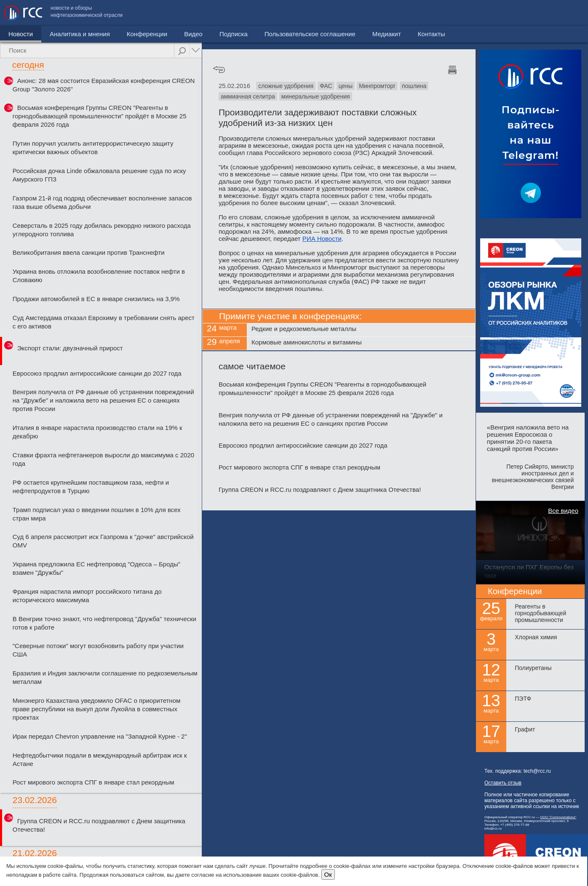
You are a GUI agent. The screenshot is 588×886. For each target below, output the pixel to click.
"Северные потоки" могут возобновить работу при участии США (98, 650)
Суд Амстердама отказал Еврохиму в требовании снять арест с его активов (104, 322)
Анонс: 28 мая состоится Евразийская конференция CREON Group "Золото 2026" (104, 85)
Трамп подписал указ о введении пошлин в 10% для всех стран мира (97, 514)
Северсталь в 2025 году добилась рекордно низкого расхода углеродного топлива (102, 230)
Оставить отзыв (503, 783)
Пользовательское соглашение (444, 13)
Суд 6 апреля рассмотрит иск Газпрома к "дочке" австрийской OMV (103, 541)
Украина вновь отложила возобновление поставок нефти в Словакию (99, 276)
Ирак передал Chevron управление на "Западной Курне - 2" (100, 736)
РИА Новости (322, 239)
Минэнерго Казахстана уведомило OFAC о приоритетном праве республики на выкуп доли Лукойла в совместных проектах (97, 709)
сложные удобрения (286, 86)
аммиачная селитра (248, 96)
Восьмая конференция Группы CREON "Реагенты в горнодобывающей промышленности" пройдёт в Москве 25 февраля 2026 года (100, 116)
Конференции (147, 34)
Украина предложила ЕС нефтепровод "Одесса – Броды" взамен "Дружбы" (96, 568)
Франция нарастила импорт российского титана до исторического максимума (87, 596)
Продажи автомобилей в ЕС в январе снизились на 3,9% (96, 299)
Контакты (566, 13)
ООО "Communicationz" (558, 817)
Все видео (563, 511)
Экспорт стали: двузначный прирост (70, 348)
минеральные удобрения (316, 96)
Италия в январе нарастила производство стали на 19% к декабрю (98, 432)
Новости (21, 34)
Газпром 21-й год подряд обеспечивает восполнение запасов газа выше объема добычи (102, 202)
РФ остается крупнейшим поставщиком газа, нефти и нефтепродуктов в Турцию (91, 487)
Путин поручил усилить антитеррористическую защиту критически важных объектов (93, 148)
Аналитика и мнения (80, 34)
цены (346, 86)
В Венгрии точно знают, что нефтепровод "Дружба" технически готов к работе (104, 623)
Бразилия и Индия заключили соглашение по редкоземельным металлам (105, 677)
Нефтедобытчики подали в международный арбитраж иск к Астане (100, 759)
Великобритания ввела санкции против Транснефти (89, 252)
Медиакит (521, 13)
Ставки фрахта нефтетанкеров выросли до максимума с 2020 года (103, 459)
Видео (193, 34)
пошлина (414, 86)
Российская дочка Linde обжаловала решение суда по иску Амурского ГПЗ (99, 175)
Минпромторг (377, 86)
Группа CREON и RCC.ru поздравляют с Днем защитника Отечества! (99, 825)
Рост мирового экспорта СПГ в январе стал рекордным (94, 782)
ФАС (326, 86)
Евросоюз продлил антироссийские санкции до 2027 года (97, 373)
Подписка (234, 34)
